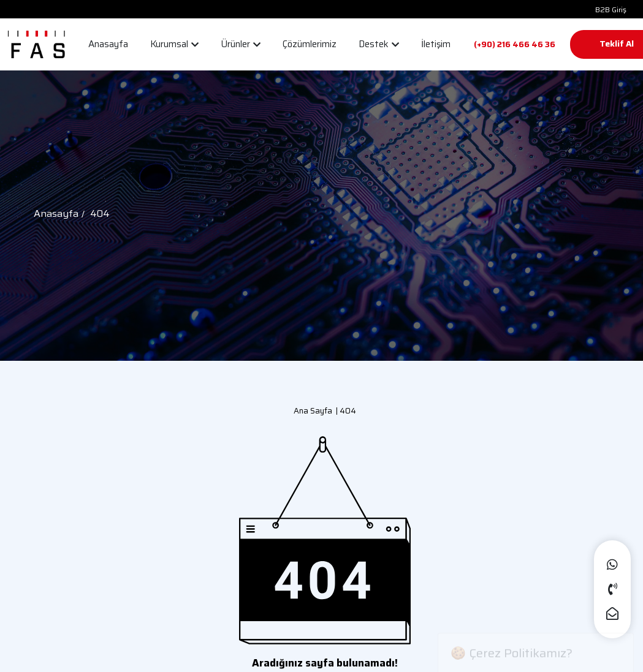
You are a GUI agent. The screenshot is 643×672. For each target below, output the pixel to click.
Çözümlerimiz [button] (310, 44)
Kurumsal (174, 44)
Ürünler (241, 44)
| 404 (344, 411)
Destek (379, 44)
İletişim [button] (436, 44)
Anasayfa (56, 213)
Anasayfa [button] (108, 44)
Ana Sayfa (313, 411)
